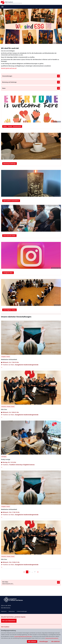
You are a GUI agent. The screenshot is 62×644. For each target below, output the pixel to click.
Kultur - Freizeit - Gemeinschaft (12, 126)
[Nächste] (38, 572)
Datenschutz (12, 611)
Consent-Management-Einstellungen (23, 636)
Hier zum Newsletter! (9, 621)
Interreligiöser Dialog (9, 310)
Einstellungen (44, 641)
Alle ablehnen (56, 641)
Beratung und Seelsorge (9, 82)
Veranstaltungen (7, 76)
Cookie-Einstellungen (22, 611)
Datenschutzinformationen (52, 638)
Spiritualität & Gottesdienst (11, 201)
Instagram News (8, 273)
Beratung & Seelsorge (10, 164)
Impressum (4, 611)
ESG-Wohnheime (6, 608)
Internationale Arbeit (9, 236)
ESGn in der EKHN (6, 606)
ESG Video (5, 582)
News (4, 88)
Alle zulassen (32, 641)
